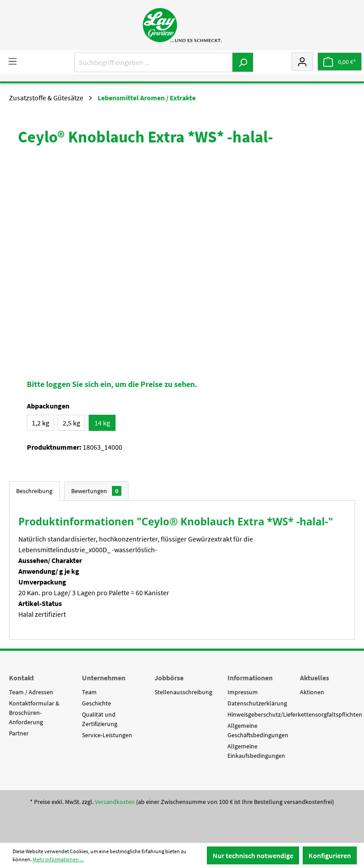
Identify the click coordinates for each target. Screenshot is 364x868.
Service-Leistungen (107, 735)
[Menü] (13, 61)
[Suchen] (243, 62)
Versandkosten (115, 802)
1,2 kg (41, 423)
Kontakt (21, 678)
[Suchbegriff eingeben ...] (154, 62)
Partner (19, 733)
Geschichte (96, 703)
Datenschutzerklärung (257, 703)
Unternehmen (104, 678)
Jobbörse (169, 678)
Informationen (250, 678)
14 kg (102, 423)
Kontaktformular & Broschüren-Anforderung (34, 713)
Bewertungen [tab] (96, 491)
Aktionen (312, 692)
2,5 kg (71, 423)
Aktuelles (315, 678)
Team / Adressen (31, 692)
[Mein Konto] (302, 61)
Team (89, 692)
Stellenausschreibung (183, 692)
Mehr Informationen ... (58, 859)
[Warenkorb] (340, 62)
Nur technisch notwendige (253, 855)
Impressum (243, 692)
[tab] (34, 491)
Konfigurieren (330, 855)
